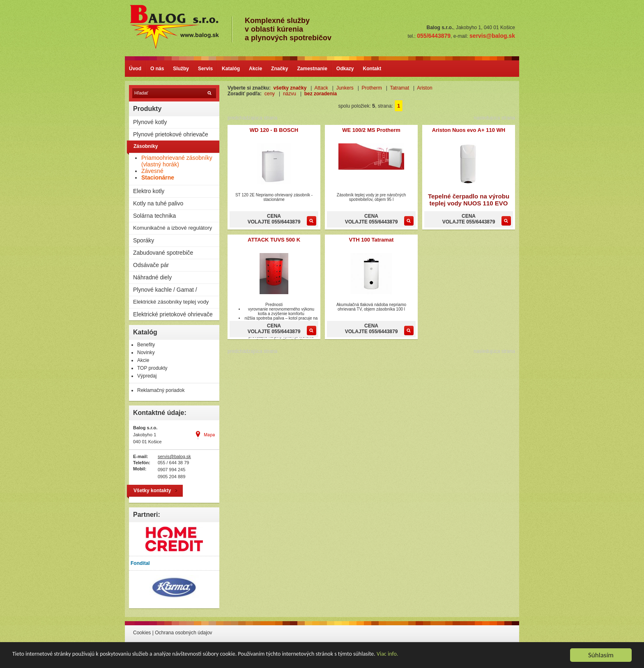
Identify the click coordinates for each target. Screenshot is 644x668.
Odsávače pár (151, 265)
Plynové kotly (150, 122)
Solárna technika (154, 216)
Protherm (371, 88)
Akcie (255, 69)
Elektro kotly (149, 191)
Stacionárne (158, 177)
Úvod (135, 69)
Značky (279, 69)
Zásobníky (146, 146)
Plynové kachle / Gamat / (165, 290)
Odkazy (345, 69)
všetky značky (290, 88)
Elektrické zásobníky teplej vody (171, 302)
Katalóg (231, 69)
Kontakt (372, 69)
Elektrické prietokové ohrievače (173, 314)
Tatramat (399, 88)
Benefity (146, 345)
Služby (181, 69)
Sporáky (144, 240)
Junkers (345, 88)
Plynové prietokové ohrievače (171, 134)
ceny (270, 94)
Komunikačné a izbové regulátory (172, 228)
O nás (157, 69)
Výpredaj (147, 376)
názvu (290, 94)
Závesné (152, 171)
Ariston (424, 88)
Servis (205, 69)
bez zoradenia (321, 94)
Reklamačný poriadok (161, 390)
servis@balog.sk (174, 456)
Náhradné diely (152, 277)
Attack (321, 88)
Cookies (142, 633)
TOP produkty (152, 368)
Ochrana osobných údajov (183, 633)
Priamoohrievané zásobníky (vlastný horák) (177, 161)
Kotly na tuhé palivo (158, 203)
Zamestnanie (312, 69)
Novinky (146, 352)
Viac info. (387, 655)
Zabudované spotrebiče (163, 253)
